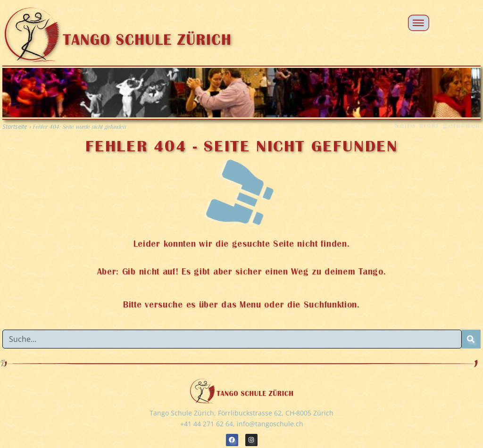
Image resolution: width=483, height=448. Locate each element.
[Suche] (471, 339)
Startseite (15, 126)
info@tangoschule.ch (270, 424)
